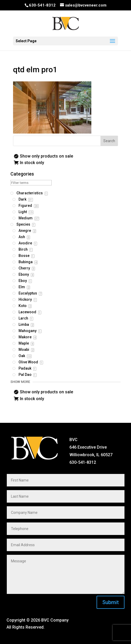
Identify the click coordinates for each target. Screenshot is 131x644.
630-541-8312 (42, 5)
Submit (111, 602)
